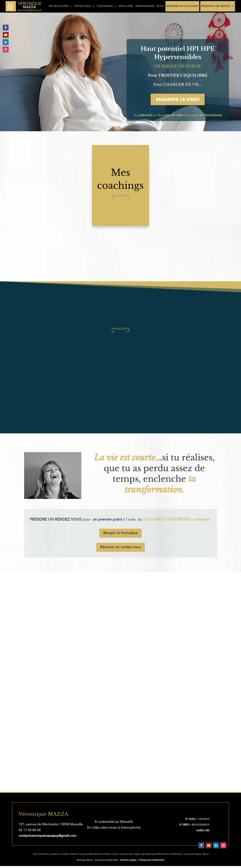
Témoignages (145, 6)
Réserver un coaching (182, 6)
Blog (160, 6)
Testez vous (83, 6)
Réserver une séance (216, 6)
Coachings (105, 6)
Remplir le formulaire (120, 533)
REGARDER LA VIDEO (178, 99)
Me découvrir (59, 6)
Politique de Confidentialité (151, 860)
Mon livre (126, 6)
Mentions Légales (128, 860)
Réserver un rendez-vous (120, 547)
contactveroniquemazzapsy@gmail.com (47, 835)
